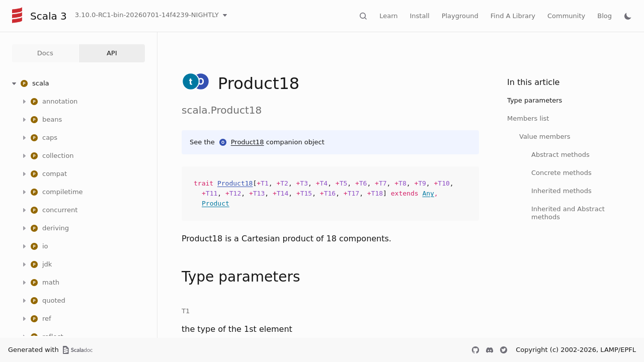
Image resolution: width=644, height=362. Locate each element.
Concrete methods (561, 173)
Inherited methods (561, 191)
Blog (605, 16)
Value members (545, 137)
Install (420, 16)
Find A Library (513, 16)
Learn (388, 16)
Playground (460, 16)
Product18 (248, 142)
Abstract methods (560, 155)
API (112, 53)
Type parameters (535, 100)
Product (216, 203)
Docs (45, 53)
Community (566, 16)
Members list (528, 118)
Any (428, 193)
